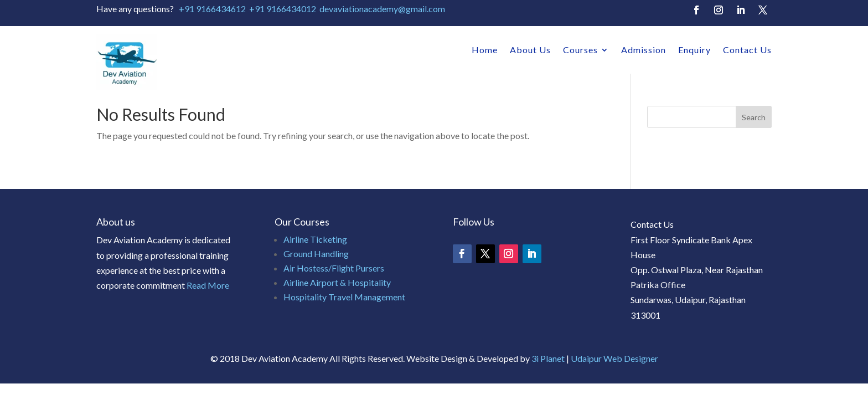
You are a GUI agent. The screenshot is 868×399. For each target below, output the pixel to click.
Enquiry (694, 50)
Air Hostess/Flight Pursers (334, 268)
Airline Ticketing (315, 239)
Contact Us (747, 50)
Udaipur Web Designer (614, 358)
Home (485, 50)
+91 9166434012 (283, 9)
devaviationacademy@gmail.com (382, 9)
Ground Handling (316, 254)
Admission (644, 50)
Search (754, 117)
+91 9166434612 (212, 9)
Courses (580, 50)
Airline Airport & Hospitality (337, 282)
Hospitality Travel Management (344, 297)
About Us (530, 50)
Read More (208, 285)
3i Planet (549, 358)
